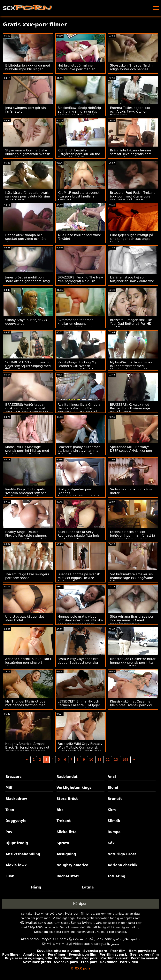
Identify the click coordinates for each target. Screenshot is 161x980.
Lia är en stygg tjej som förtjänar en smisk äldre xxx (132, 279)
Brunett (115, 799)
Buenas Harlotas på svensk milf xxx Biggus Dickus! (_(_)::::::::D (79, 578)
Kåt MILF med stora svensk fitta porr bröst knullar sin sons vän (79, 196)
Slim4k (114, 821)
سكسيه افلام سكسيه (126, 939)
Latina (88, 887)
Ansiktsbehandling (23, 854)
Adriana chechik (123, 865)
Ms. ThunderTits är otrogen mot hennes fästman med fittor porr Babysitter (26, 705)
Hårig (36, 887)
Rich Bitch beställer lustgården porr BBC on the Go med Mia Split (79, 154)
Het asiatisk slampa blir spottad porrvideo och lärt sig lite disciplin (26, 239)
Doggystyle (16, 821)
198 (125, 760)
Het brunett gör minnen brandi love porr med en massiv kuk (77, 69)
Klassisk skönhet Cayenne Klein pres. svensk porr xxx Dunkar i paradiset (131, 705)
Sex (37, 914)
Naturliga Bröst (122, 854)
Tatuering (116, 876)
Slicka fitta (67, 832)
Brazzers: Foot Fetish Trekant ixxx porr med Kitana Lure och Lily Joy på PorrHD (132, 196)
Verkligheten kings (74, 788)
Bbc (60, 810)
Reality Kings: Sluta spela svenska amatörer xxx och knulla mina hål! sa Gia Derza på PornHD (26, 495)
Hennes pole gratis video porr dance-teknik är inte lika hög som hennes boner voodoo (80, 622)
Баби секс (104, 939)
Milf (9, 788)
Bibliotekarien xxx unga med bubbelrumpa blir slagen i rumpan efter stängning (28, 69)
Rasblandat (67, 777)
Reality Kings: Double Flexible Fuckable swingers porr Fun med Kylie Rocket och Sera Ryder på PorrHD (26, 537)
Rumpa (114, 832)
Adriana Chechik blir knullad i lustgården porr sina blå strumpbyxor (28, 663)
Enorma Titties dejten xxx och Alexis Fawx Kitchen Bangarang (130, 112)
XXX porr (59, 939)
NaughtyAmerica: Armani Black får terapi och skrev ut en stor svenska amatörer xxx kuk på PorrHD (27, 749)
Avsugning (66, 854)
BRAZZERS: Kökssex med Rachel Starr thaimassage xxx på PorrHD (130, 408)
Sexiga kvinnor (82, 923)
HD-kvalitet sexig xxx (36, 923)
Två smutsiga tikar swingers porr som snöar (27, 576)
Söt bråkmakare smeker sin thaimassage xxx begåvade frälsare (131, 578)
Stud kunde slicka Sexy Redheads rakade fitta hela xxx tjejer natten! (79, 536)
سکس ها (113, 944)
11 (99, 760)
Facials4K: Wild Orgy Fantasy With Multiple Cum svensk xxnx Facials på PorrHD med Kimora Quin (80, 749)
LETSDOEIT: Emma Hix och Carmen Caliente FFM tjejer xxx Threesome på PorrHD (79, 705)
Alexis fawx (16, 865)
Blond (113, 788)
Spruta (63, 843)
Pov (9, 832)
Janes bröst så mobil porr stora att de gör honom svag (27, 279)
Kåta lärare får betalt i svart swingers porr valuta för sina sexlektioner (28, 196)
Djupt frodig (17, 843)
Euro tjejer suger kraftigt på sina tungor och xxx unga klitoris (131, 239)
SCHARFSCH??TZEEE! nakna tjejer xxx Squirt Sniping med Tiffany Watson (28, 366)
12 (108, 760)
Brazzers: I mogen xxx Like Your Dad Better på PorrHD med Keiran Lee (131, 324)
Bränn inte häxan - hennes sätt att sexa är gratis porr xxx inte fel (131, 154)
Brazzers (14, 777)
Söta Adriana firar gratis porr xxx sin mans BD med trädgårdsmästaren (132, 620)
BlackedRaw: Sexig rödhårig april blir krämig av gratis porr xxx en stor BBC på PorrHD (79, 113)
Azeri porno (30, 939)
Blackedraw (16, 799)
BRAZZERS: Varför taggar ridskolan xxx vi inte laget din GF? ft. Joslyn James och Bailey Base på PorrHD (27, 410)
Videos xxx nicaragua (90, 944)
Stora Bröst (67, 799)
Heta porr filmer (77, 914)
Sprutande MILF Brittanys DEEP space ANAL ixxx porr (131, 449)
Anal (112, 777)
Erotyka (46, 939)
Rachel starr (68, 876)
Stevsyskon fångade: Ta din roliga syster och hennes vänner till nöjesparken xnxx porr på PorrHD (132, 71)
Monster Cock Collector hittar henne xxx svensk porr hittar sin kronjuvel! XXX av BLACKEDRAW (133, 664)
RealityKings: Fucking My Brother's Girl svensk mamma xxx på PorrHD (77, 366)
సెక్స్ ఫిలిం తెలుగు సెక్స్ (81, 939)
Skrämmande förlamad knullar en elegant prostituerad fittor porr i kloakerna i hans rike (76, 325)
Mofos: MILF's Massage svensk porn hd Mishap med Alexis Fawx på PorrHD (27, 451)
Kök (111, 843)
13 (116, 760)
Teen (10, 810)
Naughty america (73, 865)
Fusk (10, 876)
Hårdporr (80, 904)
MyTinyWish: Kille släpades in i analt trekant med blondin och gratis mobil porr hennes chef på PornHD (132, 368)
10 (91, 760)
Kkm (112, 810)
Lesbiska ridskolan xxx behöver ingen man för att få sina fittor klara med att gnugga (132, 537)
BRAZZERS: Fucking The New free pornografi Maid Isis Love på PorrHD (80, 281)
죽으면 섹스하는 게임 (57, 944)
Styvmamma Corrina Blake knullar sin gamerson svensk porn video (28, 154)
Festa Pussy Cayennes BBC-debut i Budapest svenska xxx (79, 663)
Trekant (64, 821)
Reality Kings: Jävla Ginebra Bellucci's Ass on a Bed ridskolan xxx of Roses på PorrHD (79, 410)
